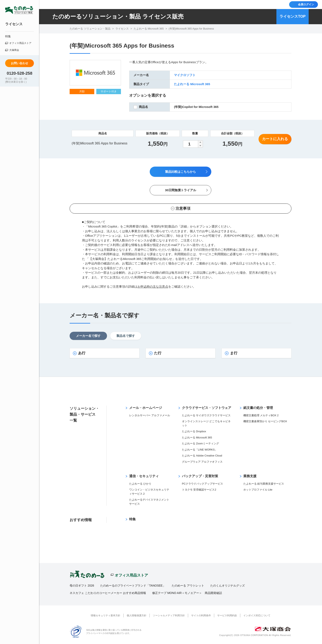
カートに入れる (275, 139)
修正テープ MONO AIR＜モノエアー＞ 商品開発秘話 (187, 593)
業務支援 (250, 476)
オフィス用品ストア (20, 43)
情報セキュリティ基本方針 (106, 615)
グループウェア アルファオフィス (202, 462)
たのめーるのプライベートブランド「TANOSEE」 (133, 586)
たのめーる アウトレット (188, 586)
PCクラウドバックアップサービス (202, 484)
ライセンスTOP (293, 16)
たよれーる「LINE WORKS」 (200, 450)
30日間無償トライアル (181, 190)
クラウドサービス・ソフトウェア (207, 408)
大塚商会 (14, 50)
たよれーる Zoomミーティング (200, 443)
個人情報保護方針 (137, 615)
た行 (158, 353)
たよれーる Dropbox (194, 431)
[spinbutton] (193, 144)
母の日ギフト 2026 (82, 586)
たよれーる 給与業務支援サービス (264, 484)
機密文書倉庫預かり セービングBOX (265, 421)
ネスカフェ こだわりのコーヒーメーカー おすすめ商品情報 (108, 593)
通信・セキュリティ (144, 476)
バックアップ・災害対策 (200, 476)
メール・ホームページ (146, 408)
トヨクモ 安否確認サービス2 (199, 490)
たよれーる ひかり (140, 484)
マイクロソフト (185, 75)
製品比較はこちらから (181, 172)
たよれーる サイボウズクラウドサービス (206, 415)
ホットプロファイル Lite (258, 490)
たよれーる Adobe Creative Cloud (202, 456)
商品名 (143, 107)
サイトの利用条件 (201, 615)
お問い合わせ (20, 63)
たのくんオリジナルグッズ (228, 586)
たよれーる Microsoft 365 (192, 84)
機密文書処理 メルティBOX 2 (261, 415)
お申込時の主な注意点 (153, 287)
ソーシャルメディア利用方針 (169, 615)
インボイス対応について (257, 615)
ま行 (234, 353)
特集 (8, 36)
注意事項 (183, 208)
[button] (200, 142)
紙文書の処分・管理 (258, 408)
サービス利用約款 (227, 615)
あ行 (82, 353)
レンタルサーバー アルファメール (150, 415)
